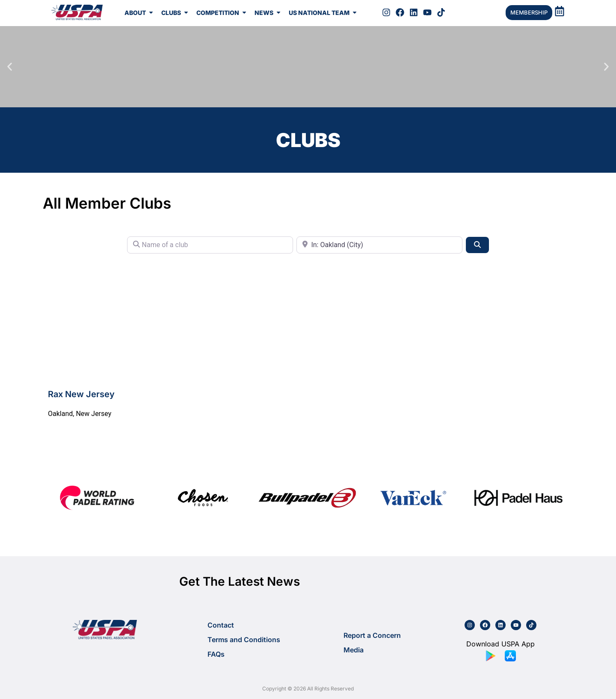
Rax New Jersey (81, 394)
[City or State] (379, 245)
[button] (10, 67)
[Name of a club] (210, 245)
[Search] (477, 245)
